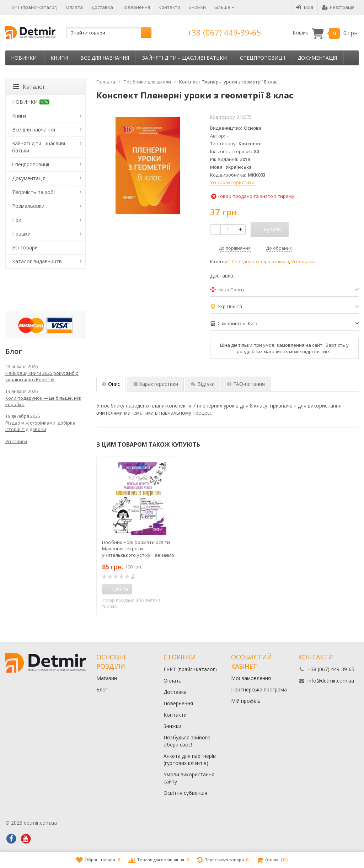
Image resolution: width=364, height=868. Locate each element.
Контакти (169, 7)
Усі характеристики (232, 182)
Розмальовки (28, 206)
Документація (317, 58)
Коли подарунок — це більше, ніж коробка (43, 401)
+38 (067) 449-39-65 (224, 32)
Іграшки (21, 234)
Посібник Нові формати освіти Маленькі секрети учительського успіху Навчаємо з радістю (138, 549)
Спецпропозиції (263, 58)
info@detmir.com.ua (331, 681)
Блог (102, 689)
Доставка (102, 7)
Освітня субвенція (185, 793)
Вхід (305, 7)
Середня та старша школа (260, 262)
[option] (138, 536)
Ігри (17, 220)
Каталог (29, 87)
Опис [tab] (111, 384)
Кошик (326, 33)
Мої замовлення (251, 678)
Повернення (136, 7)
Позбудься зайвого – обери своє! (189, 741)
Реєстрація (338, 7)
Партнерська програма (259, 689)
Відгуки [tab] (203, 384)
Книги (59, 58)
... (351, 58)
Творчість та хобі (33, 192)
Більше (225, 7)
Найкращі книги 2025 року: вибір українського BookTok (42, 376)
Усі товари (303, 262)
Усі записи (16, 441)
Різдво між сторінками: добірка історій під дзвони (40, 426)
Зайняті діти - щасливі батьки (184, 58)
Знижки (197, 7)
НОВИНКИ (24, 58)
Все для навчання (105, 58)
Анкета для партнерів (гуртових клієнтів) (190, 759)
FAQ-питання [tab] (246, 384)
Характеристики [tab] (155, 384)
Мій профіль (246, 701)
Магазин (107, 678)
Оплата (74, 7)
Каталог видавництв (37, 261)
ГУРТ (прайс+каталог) (33, 7)
